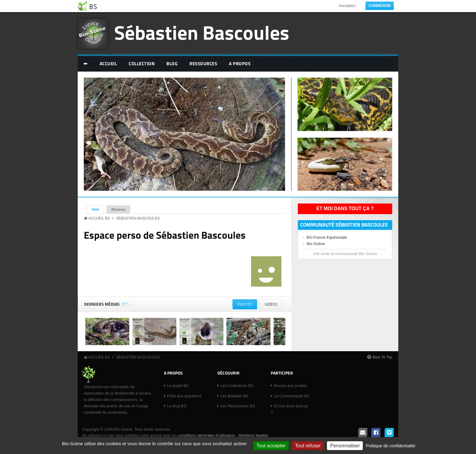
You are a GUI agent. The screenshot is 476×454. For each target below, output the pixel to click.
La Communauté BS (292, 396)
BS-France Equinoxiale (327, 237)
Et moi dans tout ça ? (345, 209)
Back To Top (382, 357)
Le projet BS (178, 386)
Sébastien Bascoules (202, 32)
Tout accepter (271, 446)
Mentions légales (253, 435)
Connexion (380, 6)
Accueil (108, 64)
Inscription (347, 6)
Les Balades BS (235, 396)
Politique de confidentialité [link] (391, 446)
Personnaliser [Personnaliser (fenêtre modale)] (345, 446)
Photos (247, 305)
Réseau (118, 209)
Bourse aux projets (290, 386)
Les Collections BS (237, 386)
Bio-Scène (316, 244)
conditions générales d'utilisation (207, 435)
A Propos (240, 64)
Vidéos (271, 304)
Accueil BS (99, 218)
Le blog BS (177, 406)
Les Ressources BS (238, 406)
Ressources (203, 64)
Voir (98, 209)
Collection (142, 64)
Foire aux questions (184, 396)
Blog (172, 64)
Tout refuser (308, 446)
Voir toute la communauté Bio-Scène (345, 254)
